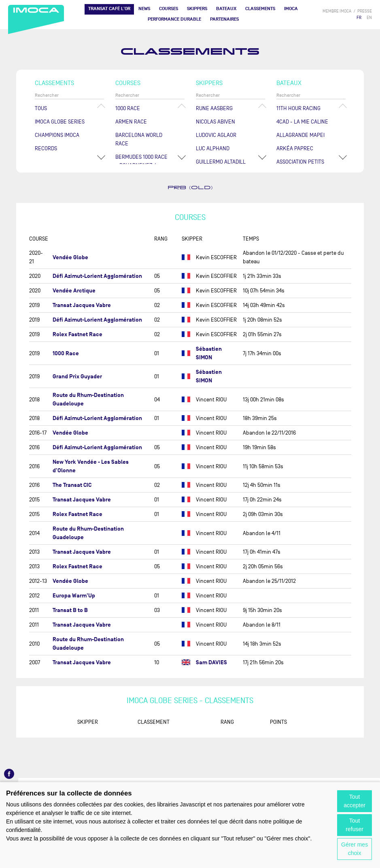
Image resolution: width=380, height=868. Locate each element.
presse (365, 11)
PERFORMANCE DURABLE (174, 19)
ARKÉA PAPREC (295, 148)
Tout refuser (355, 825)
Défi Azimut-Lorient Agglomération (97, 276)
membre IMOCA (337, 11)
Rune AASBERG (214, 108)
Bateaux (226, 9)
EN (369, 18)
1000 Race (128, 108)
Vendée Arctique (74, 291)
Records (46, 148)
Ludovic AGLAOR (216, 135)
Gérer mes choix (355, 849)
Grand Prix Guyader (77, 376)
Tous (41, 108)
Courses (169, 9)
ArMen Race (131, 122)
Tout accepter (355, 801)
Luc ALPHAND (213, 148)
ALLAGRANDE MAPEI (300, 135)
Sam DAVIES (211, 662)
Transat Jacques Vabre (82, 305)
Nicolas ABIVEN (215, 122)
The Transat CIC (72, 485)
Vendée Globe (70, 257)
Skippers (197, 9)
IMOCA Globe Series (60, 122)
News (144, 9)
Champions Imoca (57, 135)
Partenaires (224, 19)
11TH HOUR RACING (298, 108)
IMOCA (291, 9)
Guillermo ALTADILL (221, 162)
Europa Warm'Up (74, 596)
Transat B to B (70, 610)
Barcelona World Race (139, 139)
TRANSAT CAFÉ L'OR (109, 9)
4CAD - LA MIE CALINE (302, 122)
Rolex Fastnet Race (77, 334)
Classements (260, 9)
